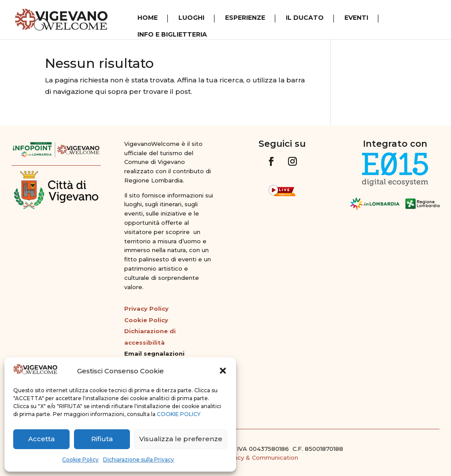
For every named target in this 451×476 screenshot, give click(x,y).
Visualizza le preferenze (181, 439)
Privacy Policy (146, 309)
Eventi (356, 18)
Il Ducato (305, 18)
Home (148, 18)
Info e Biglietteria (172, 35)
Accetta (41, 439)
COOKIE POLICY (179, 414)
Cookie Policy (80, 459)
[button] (223, 371)
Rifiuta (102, 439)
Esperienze (245, 18)
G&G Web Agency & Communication (244, 457)
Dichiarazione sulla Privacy (139, 459)
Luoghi (191, 18)
